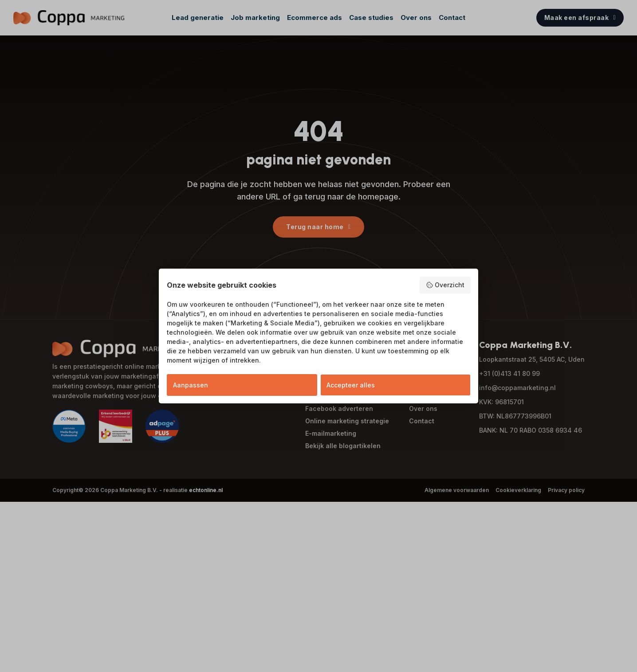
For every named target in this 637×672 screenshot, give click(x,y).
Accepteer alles (351, 385)
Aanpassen (191, 385)
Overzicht (445, 285)
